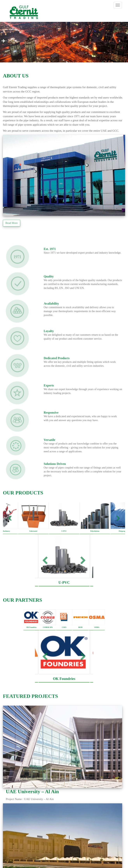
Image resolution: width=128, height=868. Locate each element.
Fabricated (33, 540)
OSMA (97, 636)
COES (64, 636)
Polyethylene (95, 540)
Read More (12, 223)
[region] (64, 42)
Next (3, 41)
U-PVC (64, 540)
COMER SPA (48, 636)
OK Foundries (31, 636)
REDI (80, 636)
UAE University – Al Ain (32, 800)
